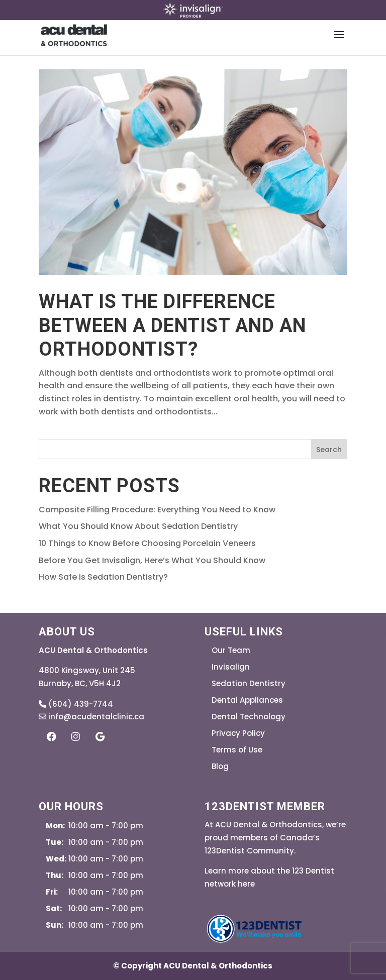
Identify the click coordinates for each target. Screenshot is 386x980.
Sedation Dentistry (249, 683)
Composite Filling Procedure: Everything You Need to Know (157, 510)
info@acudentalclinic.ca (91, 717)
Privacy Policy (238, 733)
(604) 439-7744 (76, 704)
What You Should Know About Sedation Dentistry (138, 526)
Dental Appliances (247, 700)
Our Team (231, 650)
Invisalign (231, 667)
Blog (220, 766)
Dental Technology (249, 717)
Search (329, 450)
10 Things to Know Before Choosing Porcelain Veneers (147, 543)
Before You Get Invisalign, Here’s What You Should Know (152, 560)
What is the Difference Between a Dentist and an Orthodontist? (172, 325)
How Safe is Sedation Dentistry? (103, 577)
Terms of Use (237, 750)
